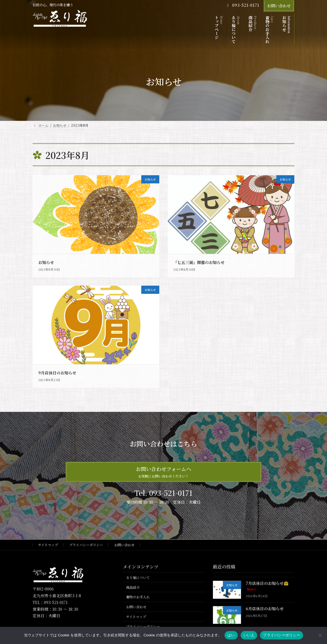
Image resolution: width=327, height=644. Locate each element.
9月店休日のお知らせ (57, 373)
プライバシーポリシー (86, 545)
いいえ (249, 635)
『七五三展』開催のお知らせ (199, 262)
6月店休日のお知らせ (265, 609)
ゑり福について (138, 577)
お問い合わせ (279, 6)
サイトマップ (48, 545)
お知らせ (46, 262)
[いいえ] (320, 635)
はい (231, 635)
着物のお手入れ (138, 597)
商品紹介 (133, 587)
